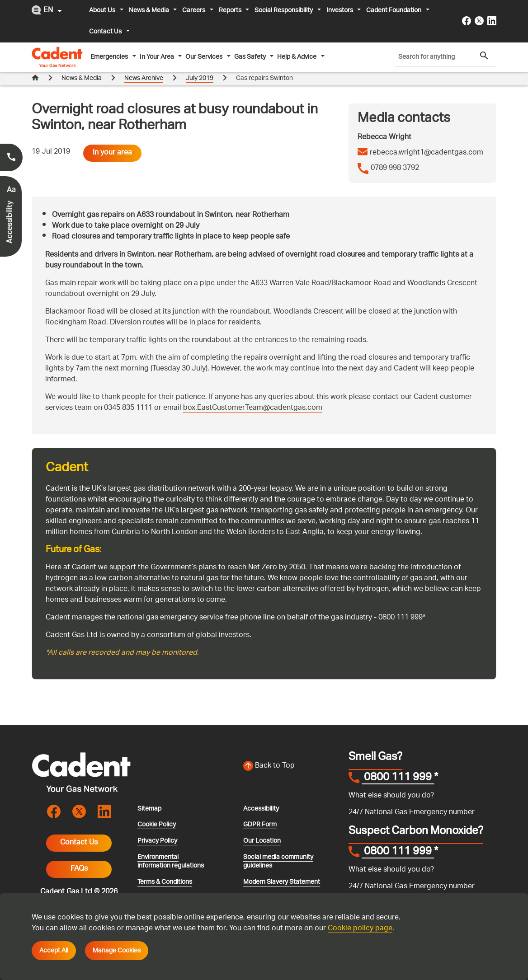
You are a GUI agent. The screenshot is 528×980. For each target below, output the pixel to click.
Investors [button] (340, 10)
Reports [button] (231, 10)
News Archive (144, 78)
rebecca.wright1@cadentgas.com (427, 140)
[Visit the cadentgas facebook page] (467, 21)
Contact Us (79, 829)
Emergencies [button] (110, 57)
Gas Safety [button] (251, 57)
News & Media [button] (150, 10)
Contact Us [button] (106, 32)
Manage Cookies (117, 951)
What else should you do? (391, 782)
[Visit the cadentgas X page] (479, 21)
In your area (112, 139)
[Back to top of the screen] (291, 753)
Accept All (54, 951)
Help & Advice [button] (297, 57)
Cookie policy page (360, 929)
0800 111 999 (398, 765)
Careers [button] (194, 10)
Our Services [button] (205, 57)
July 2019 (200, 78)
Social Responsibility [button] (284, 10)
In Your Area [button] (158, 57)
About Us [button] (103, 10)
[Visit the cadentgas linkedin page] (492, 21)
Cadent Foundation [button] (394, 10)
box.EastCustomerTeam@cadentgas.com (253, 395)
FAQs (79, 856)
